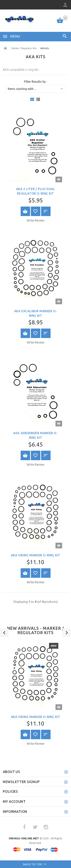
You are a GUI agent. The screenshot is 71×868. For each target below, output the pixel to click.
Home (5, 48)
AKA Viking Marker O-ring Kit (36, 555)
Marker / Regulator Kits (24, 48)
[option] (35, 694)
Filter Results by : (35, 82)
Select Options (25, 211)
